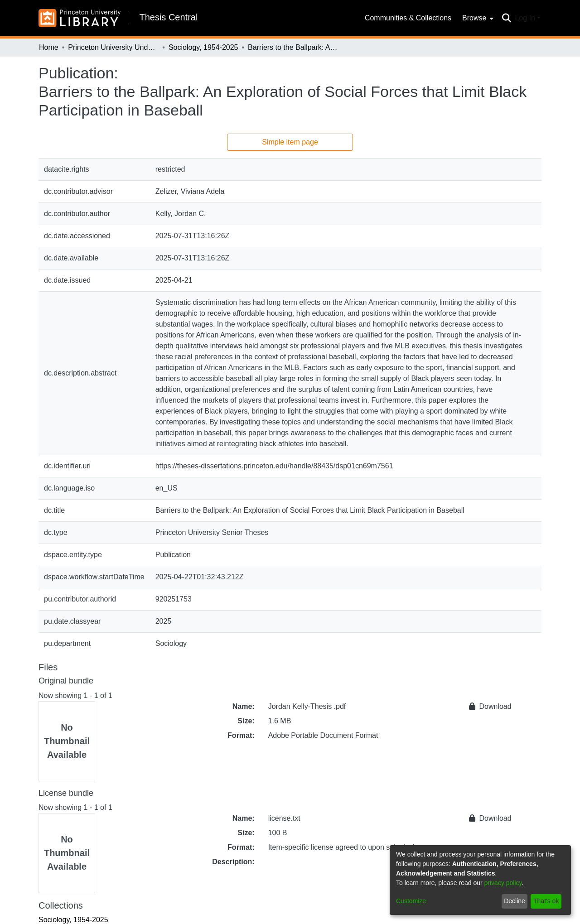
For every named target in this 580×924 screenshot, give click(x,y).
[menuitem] (477, 18)
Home (49, 47)
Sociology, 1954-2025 (203, 47)
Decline (515, 901)
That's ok (546, 901)
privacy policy (503, 883)
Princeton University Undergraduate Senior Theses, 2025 (113, 47)
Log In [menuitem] (525, 18)
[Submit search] (506, 18)
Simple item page (290, 142)
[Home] (80, 18)
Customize (411, 901)
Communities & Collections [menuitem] (408, 18)
